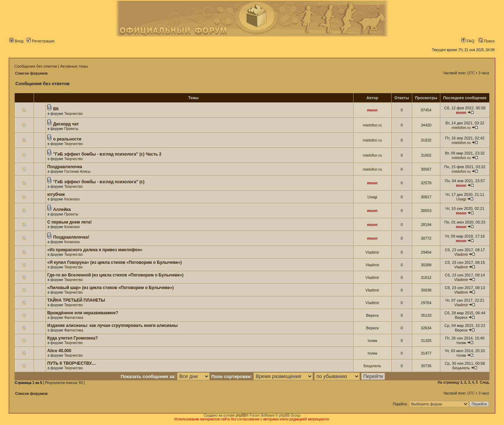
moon (372, 110)
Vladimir (372, 252)
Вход (16, 41)
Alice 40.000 (59, 351)
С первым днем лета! (69, 222)
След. (485, 382)
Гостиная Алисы (77, 172)
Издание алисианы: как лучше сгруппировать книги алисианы (113, 325)
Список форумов (31, 73)
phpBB (241, 415)
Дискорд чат (66, 124)
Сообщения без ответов (36, 66)
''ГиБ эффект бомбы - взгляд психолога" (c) (99, 182)
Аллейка (62, 210)
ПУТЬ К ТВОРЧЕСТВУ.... (72, 363)
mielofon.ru (372, 125)
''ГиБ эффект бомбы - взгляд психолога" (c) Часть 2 (107, 154)
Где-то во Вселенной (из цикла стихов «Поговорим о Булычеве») (115, 275)
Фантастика (73, 318)
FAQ (468, 41)
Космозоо (72, 199)
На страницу (449, 382)
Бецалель (372, 366)
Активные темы (74, 66)
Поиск (486, 41)
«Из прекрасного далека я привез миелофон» (95, 250)
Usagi (372, 197)
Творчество (73, 114)
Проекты (71, 129)
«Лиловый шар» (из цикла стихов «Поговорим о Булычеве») (110, 288)
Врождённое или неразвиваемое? (83, 313)
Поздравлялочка (65, 167)
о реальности (67, 139)
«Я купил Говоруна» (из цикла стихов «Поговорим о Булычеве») (114, 262)
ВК (56, 109)
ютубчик (56, 194)
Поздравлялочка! (71, 237)
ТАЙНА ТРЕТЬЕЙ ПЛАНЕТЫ (76, 300)
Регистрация (40, 41)
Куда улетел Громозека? (73, 338)
